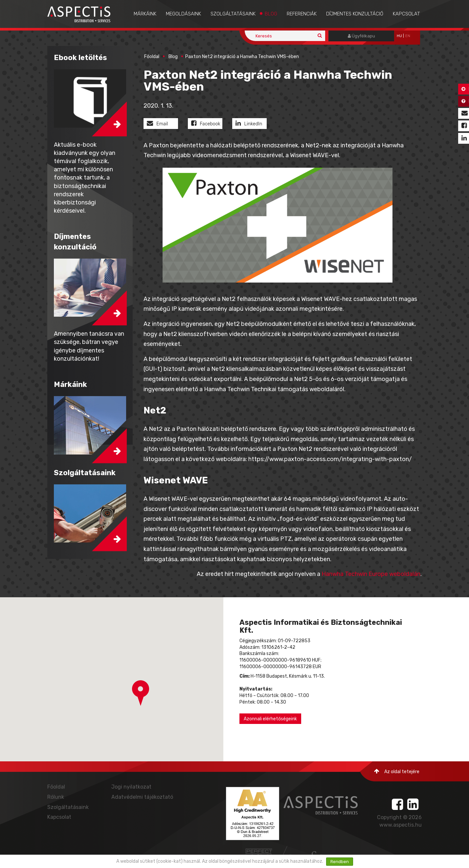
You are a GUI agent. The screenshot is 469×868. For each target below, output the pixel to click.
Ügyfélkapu (361, 36)
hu (399, 36)
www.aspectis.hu (401, 825)
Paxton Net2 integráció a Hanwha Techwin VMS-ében (242, 57)
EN (408, 36)
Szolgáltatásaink (233, 14)
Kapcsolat (406, 14)
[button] (141, 693)
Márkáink (145, 14)
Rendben (340, 862)
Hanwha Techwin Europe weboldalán (371, 574)
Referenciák (302, 14)
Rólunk (56, 797)
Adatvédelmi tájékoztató (142, 797)
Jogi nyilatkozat (131, 787)
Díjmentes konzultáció (355, 14)
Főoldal (152, 57)
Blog (271, 14)
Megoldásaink (183, 14)
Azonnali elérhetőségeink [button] (270, 719)
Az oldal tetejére (397, 771)
